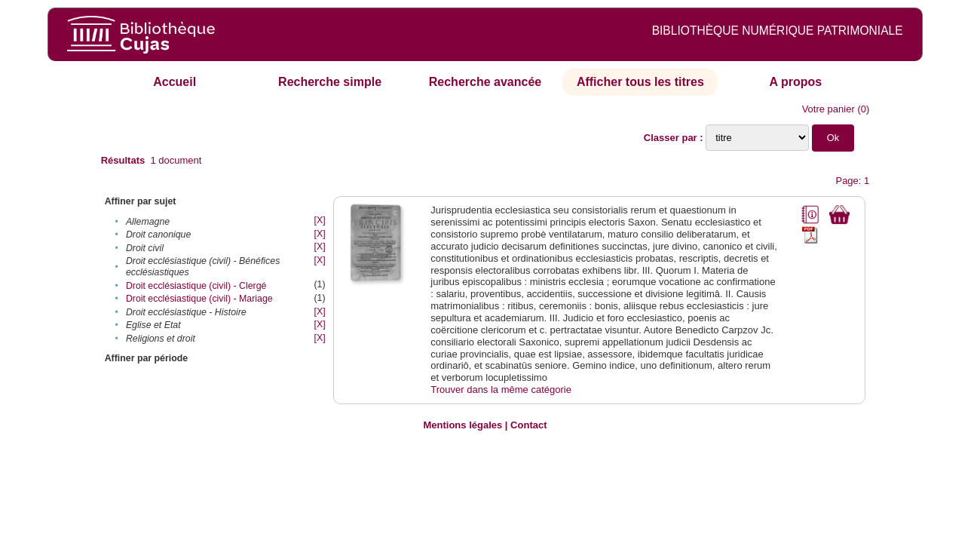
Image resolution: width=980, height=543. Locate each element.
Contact (528, 425)
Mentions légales (462, 425)
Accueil (175, 82)
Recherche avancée (485, 82)
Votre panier (828, 109)
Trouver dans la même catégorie (501, 390)
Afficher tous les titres (640, 82)
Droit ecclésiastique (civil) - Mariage (199, 299)
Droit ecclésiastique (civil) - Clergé (196, 286)
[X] (319, 220)
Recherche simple (330, 82)
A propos (796, 82)
